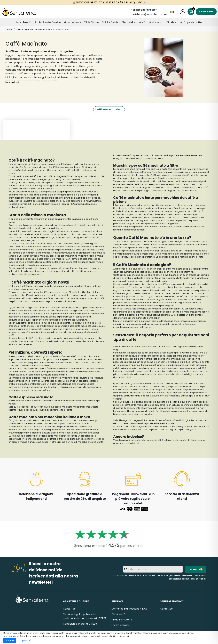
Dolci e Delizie (110, 22)
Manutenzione (72, 22)
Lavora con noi (120, 625)
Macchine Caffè (26, 22)
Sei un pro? (206, 12)
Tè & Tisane (91, 22)
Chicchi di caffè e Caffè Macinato (142, 22)
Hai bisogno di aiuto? (144, 10)
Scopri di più (25, 640)
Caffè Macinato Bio (108, 110)
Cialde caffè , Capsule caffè (184, 22)
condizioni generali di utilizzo (173, 576)
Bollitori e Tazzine (50, 22)
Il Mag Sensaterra (122, 620)
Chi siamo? (118, 614)
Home (10, 29)
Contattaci (70, 609)
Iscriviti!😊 (196, 569)
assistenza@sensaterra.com (149, 14)
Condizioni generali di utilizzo (80, 624)
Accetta (10, 640)
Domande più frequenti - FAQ (129, 609)
